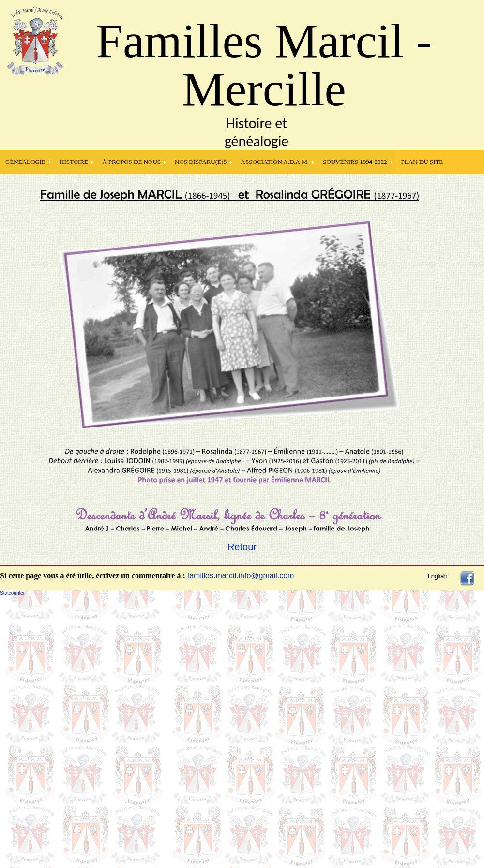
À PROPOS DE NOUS (131, 162)
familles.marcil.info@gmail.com (241, 576)
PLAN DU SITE (422, 162)
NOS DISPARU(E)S (201, 162)
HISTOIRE (74, 162)
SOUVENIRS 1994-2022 (355, 162)
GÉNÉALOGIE (25, 162)
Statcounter (12, 593)
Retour (242, 547)
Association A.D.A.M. (275, 162)
